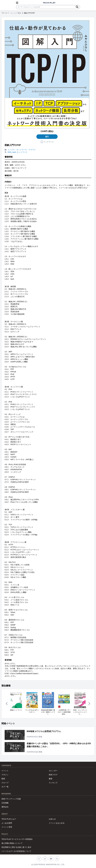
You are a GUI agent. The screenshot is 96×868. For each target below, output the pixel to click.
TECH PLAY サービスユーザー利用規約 (17, 839)
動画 (3, 779)
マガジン (5, 775)
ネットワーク (22, 152)
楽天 (47, 137)
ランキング (53, 783)
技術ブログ (53, 775)
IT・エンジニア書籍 (14, 13)
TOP (3, 13)
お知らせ (52, 819)
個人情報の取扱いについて (12, 843)
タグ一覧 (5, 787)
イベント (5, 771)
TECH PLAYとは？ (9, 819)
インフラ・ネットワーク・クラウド (22, 150)
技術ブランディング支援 (11, 799)
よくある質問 (7, 823)
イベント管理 (7, 827)
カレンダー (53, 771)
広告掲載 (5, 803)
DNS (9, 152)
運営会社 (5, 807)
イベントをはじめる (57, 823)
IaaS (14, 152)
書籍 (50, 779)
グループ (5, 783)
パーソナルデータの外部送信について (16, 851)
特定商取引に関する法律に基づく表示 (16, 847)
